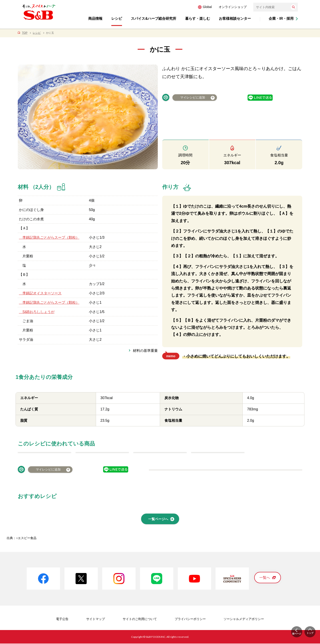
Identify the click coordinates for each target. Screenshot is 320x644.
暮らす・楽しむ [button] (198, 19)
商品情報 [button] (95, 19)
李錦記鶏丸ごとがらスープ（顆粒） (49, 237)
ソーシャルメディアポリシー (244, 620)
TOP (25, 33)
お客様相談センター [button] (235, 19)
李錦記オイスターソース (40, 293)
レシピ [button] (117, 19)
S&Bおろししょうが (37, 312)
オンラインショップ (233, 7)
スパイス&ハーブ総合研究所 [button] (154, 19)
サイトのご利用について (140, 620)
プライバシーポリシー (190, 620)
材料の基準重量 (145, 351)
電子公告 (62, 620)
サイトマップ (96, 620)
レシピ (37, 33)
